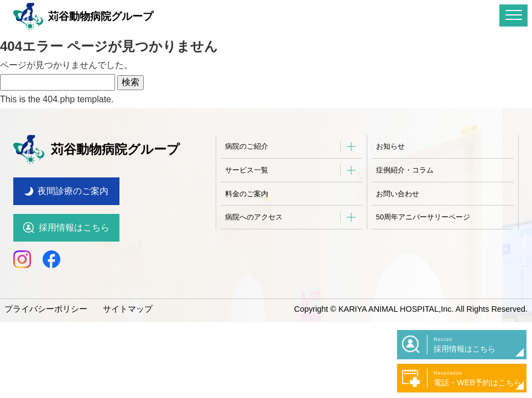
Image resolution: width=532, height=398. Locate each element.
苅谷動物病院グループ (83, 17)
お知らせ (390, 146)
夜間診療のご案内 (73, 184)
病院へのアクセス (254, 217)
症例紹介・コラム (405, 170)
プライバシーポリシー (43, 301)
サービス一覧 (247, 170)
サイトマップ (121, 301)
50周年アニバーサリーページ (423, 217)
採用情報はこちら (74, 220)
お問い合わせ (398, 194)
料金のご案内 (247, 194)
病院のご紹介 (247, 146)
